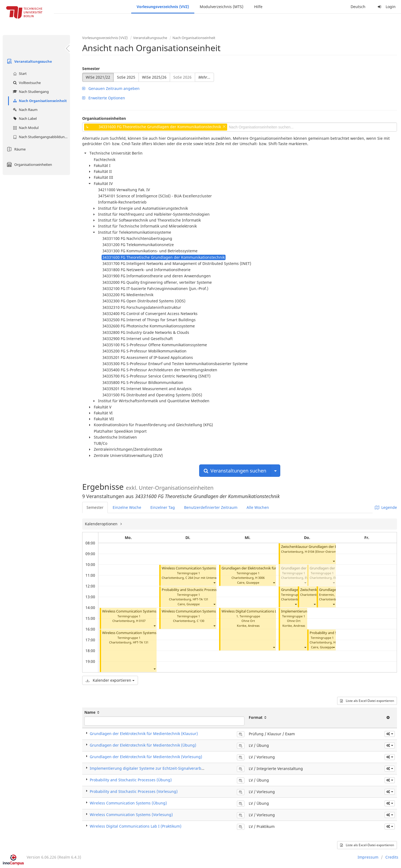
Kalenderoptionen (102, 524)
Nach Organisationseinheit (39, 101)
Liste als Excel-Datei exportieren (367, 701)
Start (19, 73)
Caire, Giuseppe (189, 604)
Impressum (368, 857)
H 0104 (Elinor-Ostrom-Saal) (324, 552)
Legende (386, 507)
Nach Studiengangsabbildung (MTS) (41, 137)
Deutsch (358, 7)
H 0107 (141, 621)
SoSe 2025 (126, 77)
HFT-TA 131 (141, 642)
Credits (392, 857)
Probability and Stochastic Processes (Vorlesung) (134, 791)
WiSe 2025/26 (154, 77)
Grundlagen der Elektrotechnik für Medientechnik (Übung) (143, 745)
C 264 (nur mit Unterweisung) (206, 578)
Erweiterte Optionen (104, 98)
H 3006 (260, 578)
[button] (154, 626)
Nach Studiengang (30, 92)
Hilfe (258, 7)
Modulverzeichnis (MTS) (222, 7)
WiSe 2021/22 (98, 77)
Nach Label (24, 118)
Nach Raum (25, 110)
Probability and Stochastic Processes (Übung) (198, 590)
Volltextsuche (26, 83)
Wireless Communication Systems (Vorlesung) (139, 633)
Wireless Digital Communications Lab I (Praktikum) (262, 611)
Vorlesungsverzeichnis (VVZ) (163, 7)
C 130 (200, 621)
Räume (15, 149)
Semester (91, 69)
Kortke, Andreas (248, 626)
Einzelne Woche (127, 507)
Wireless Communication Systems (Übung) (137, 611)
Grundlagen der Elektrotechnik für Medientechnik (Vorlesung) (271, 568)
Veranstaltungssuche (29, 61)
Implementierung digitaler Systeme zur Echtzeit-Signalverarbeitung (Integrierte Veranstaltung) (177, 768)
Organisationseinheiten (29, 164)
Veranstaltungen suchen (235, 471)
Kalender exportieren (110, 680)
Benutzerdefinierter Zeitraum (211, 507)
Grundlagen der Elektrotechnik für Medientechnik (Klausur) (144, 734)
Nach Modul (25, 128)
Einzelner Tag (163, 507)
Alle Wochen (258, 507)
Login (386, 7)
